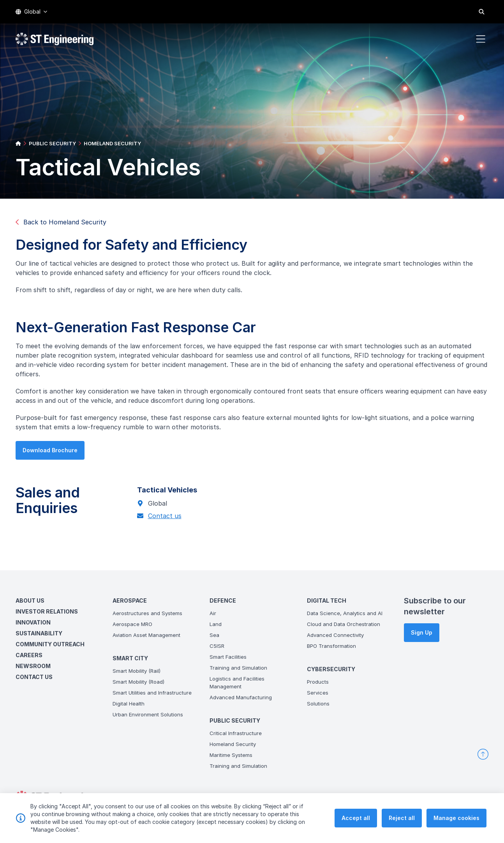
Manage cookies (456, 823)
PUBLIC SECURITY (52, 143)
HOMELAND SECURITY (112, 143)
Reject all (402, 823)
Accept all (356, 823)
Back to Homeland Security (61, 222)
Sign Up (422, 632)
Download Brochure (48, 452)
